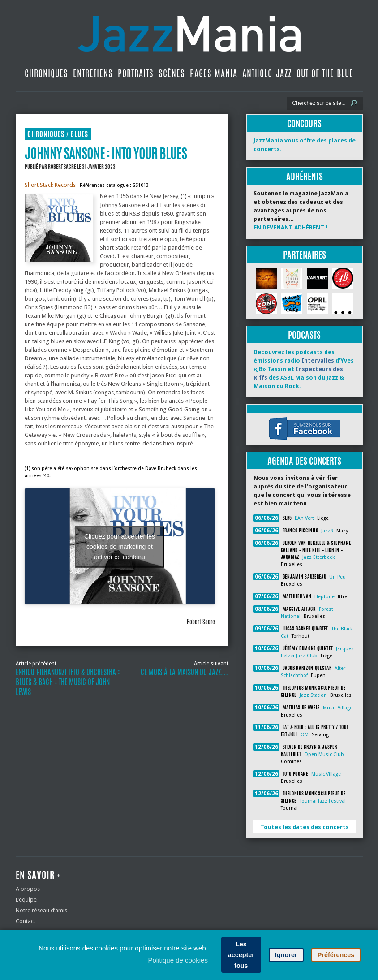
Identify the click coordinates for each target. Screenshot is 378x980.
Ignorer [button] (286, 955)
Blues (79, 134)
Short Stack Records (50, 185)
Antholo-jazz (267, 73)
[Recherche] (319, 103)
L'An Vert (304, 518)
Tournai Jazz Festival (323, 801)
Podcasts (304, 335)
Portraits (136, 73)
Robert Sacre (62, 167)
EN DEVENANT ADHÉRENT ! (290, 227)
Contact (26, 921)
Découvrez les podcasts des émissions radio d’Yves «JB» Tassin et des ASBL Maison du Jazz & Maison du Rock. (304, 369)
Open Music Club (324, 754)
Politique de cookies (178, 960)
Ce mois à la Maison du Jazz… (185, 672)
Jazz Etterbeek (318, 557)
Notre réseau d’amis (41, 910)
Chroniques (46, 73)
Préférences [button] (336, 955)
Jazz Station (313, 695)
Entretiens (93, 73)
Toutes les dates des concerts (305, 827)
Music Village (338, 708)
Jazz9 (327, 531)
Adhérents (305, 176)
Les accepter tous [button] (241, 955)
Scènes (172, 73)
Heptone (324, 597)
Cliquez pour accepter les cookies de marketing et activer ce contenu (120, 546)
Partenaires (305, 255)
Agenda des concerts (304, 461)
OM (305, 735)
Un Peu (337, 577)
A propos (28, 889)
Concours (304, 123)
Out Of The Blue (325, 73)
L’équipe (26, 900)
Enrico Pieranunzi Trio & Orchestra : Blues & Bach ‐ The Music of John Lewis (68, 682)
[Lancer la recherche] (354, 103)
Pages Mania (214, 73)
